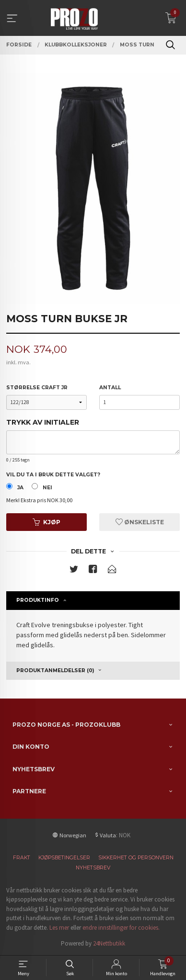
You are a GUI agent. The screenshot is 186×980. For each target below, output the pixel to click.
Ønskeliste (140, 522)
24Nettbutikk (109, 943)
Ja (20, 488)
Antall (110, 388)
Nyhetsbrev (93, 868)
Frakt (22, 858)
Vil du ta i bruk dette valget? (53, 475)
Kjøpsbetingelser (64, 858)
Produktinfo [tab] (38, 600)
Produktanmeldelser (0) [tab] (55, 670)
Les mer (59, 928)
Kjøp (46, 522)
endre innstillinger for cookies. (121, 928)
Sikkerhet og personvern (136, 858)
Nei (47, 488)
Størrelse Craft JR (37, 388)
